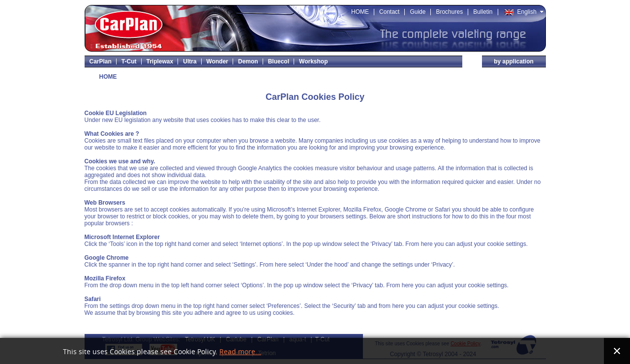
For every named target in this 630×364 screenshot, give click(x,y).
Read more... (240, 352)
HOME (108, 77)
